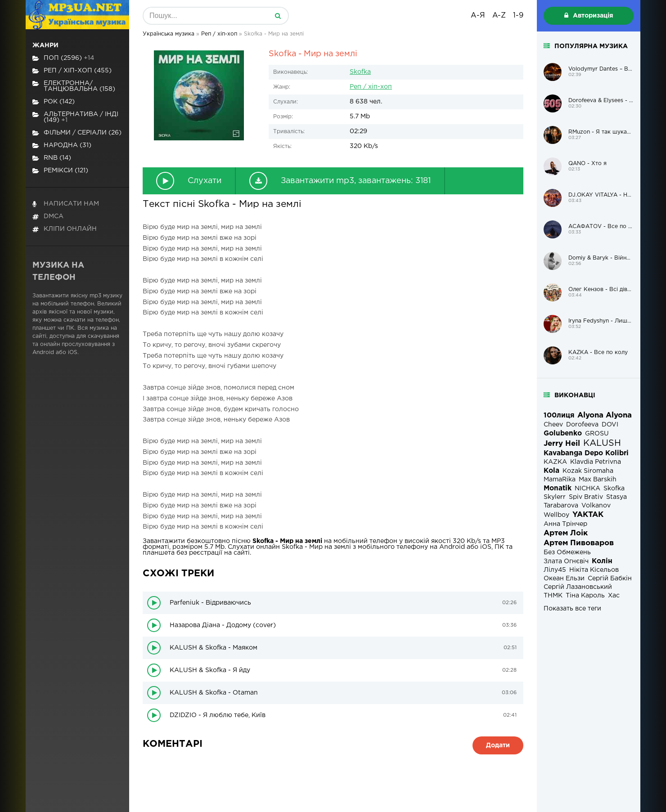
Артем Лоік (566, 533)
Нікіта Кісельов (594, 570)
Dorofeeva (582, 425)
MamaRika (560, 480)
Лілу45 (555, 570)
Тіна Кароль (585, 596)
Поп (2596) (63, 58)
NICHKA (587, 489)
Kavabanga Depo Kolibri (586, 453)
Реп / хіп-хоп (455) (72, 71)
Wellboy (556, 515)
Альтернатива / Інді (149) (75, 117)
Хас (614, 596)
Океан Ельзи (564, 579)
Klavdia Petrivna (596, 462)
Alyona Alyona (605, 415)
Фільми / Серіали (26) (77, 133)
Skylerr (555, 497)
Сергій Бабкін (610, 579)
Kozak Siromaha (588, 471)
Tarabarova (561, 506)
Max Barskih (598, 480)
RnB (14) (52, 158)
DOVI (610, 425)
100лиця (559, 415)
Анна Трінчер (565, 524)
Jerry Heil (562, 444)
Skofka (360, 72)
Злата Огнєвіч (566, 561)
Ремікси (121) (60, 171)
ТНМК (553, 596)
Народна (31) (62, 146)
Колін (602, 561)
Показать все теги (572, 609)
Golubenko (563, 433)
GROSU (597, 434)
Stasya (616, 497)
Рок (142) (54, 102)
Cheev (553, 425)
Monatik (558, 488)
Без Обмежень (567, 552)
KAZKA (555, 462)
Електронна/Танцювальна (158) (74, 86)
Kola (551, 471)
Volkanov (596, 506)
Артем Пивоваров (579, 543)
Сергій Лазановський (578, 587)
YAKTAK (588, 515)
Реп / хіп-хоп (371, 87)
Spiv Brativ (586, 497)
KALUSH (602, 443)
